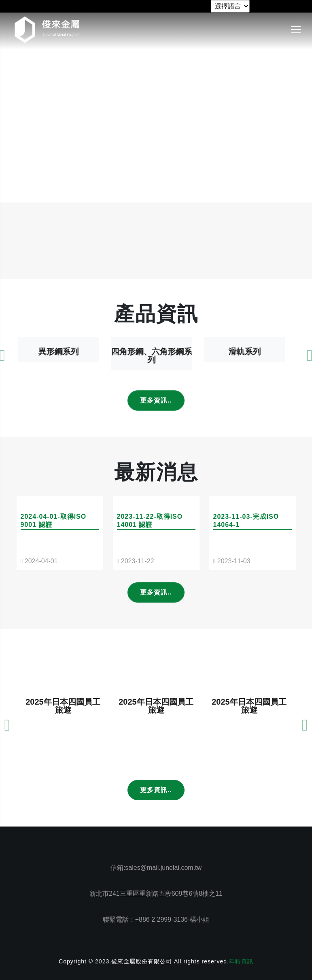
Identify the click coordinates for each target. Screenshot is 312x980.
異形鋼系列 (63, 373)
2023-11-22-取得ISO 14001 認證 (150, 542)
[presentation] (7, 749)
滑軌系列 (249, 373)
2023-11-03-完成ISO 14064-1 (246, 542)
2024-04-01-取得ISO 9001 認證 (54, 542)
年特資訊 (241, 961)
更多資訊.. (156, 400)
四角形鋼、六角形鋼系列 (156, 377)
